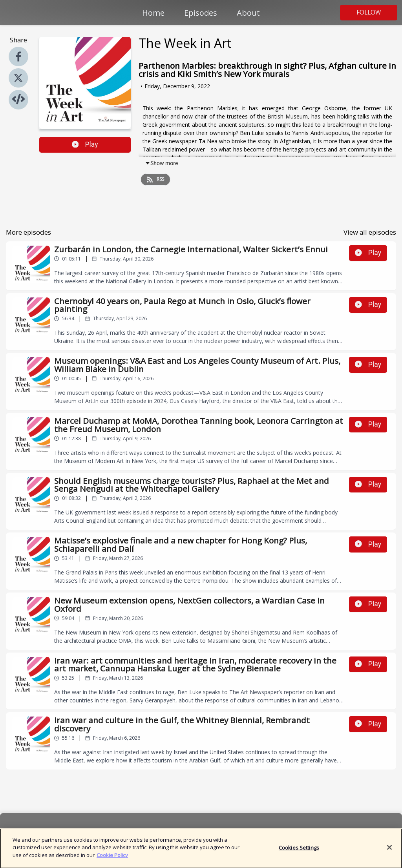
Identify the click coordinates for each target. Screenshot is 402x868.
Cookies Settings (299, 852)
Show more (161, 163)
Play (85, 144)
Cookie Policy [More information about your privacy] (112, 859)
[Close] (389, 852)
